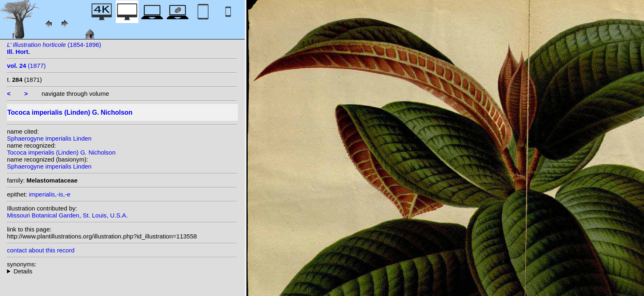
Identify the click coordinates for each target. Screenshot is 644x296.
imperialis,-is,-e (49, 194)
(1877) (26, 66)
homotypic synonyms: (122, 271)
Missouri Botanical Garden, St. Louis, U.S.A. (67, 215)
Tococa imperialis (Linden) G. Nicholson (61, 152)
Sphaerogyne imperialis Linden (49, 138)
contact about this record (41, 250)
